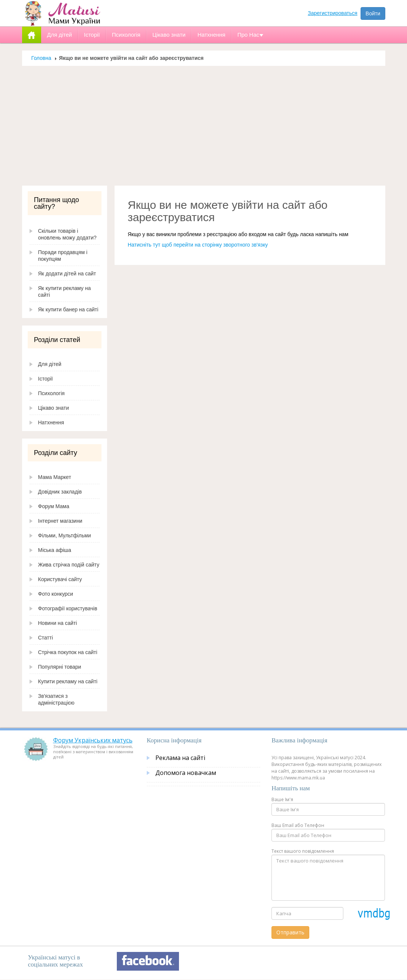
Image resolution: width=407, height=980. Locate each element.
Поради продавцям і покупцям (63, 256)
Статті (46, 638)
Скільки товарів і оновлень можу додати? (67, 234)
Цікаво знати (54, 408)
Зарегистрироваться (332, 13)
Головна (41, 58)
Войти (373, 13)
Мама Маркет (55, 477)
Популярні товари (60, 667)
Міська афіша (55, 550)
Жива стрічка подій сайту (69, 565)
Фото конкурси (56, 594)
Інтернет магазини (60, 521)
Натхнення (51, 422)
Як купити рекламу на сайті (65, 291)
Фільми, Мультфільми (65, 535)
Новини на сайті (58, 623)
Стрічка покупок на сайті (68, 652)
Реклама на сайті (180, 758)
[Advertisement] (204, 129)
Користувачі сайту (60, 579)
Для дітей (50, 364)
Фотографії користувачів (68, 608)
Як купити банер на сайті (68, 309)
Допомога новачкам (186, 773)
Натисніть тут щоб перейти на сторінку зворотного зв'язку (198, 245)
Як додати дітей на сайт (67, 274)
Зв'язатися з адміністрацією (56, 699)
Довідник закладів (60, 492)
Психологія (51, 393)
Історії (46, 379)
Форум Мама (54, 506)
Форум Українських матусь (93, 740)
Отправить (290, 932)
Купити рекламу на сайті (68, 681)
